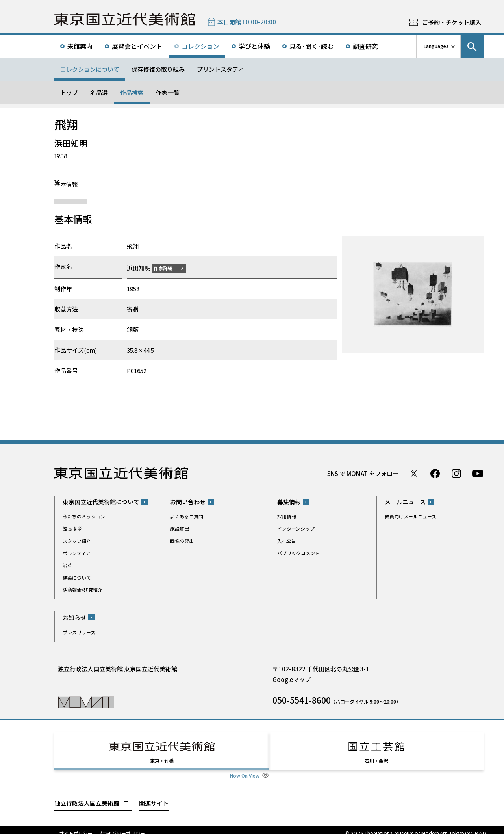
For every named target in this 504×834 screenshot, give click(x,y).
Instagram (456, 473)
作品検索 (132, 92)
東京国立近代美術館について (101, 502)
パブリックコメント (298, 553)
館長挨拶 (72, 528)
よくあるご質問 (187, 516)
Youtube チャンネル (478, 473)
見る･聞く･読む (311, 46)
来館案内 (80, 46)
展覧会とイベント (137, 46)
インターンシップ (296, 528)
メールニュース (405, 502)
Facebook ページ (435, 473)
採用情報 (287, 516)
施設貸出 (180, 528)
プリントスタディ (220, 69)
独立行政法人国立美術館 (87, 796)
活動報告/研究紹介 (82, 590)
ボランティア (77, 553)
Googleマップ (292, 679)
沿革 (67, 565)
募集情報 (289, 502)
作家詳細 (168, 268)
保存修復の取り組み (158, 69)
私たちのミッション (84, 516)
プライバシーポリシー (121, 826)
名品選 (99, 92)
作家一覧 (168, 92)
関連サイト (154, 796)
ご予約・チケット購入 (452, 22)
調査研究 (365, 46)
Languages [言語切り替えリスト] (436, 46)
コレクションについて (90, 69)
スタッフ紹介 (77, 541)
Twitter (414, 473)
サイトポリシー (76, 826)
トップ (69, 92)
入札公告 (287, 541)
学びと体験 (254, 46)
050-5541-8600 (302, 700)
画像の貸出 (182, 541)
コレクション (200, 46)
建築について (77, 577)
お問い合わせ (188, 502)
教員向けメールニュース (410, 516)
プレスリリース (79, 632)
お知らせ (74, 617)
